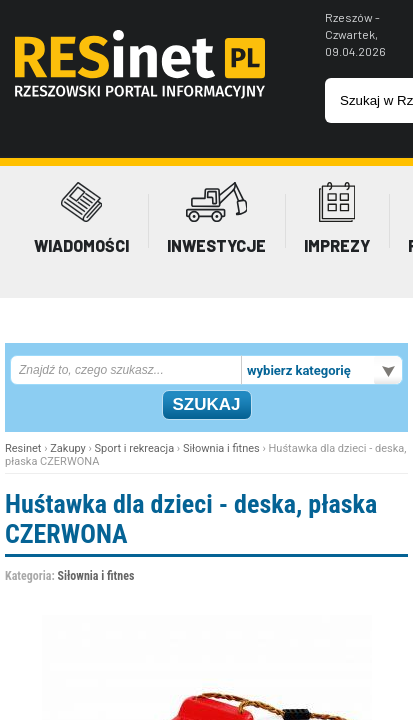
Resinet (23, 448)
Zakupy (68, 448)
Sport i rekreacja (135, 448)
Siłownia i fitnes (221, 448)
